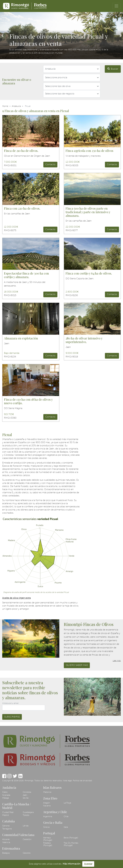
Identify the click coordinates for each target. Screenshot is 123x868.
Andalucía (16, 106)
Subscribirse (12, 717)
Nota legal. (68, 781)
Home (5, 106)
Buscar (113, 69)
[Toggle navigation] (116, 6)
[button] (2, 36)
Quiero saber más (77, 665)
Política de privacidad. (83, 781)
